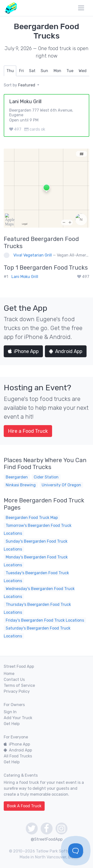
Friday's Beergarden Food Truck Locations (45, 620)
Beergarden (17, 477)
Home (9, 674)
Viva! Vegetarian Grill (33, 255)
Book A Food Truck (24, 806)
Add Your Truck (18, 718)
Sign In (10, 712)
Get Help (12, 724)
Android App (66, 351)
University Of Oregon (61, 485)
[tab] (10, 71)
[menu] (81, 8)
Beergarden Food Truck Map (32, 518)
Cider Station (46, 477)
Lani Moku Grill (25, 277)
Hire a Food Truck (28, 431)
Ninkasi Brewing (21, 485)
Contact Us (14, 680)
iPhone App (23, 351)
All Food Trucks (18, 756)
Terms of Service (19, 685)
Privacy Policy (17, 691)
